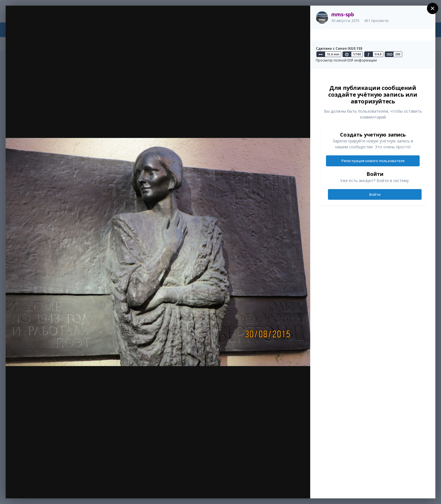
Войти (375, 194)
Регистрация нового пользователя (373, 161)
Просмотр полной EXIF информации (346, 60)
